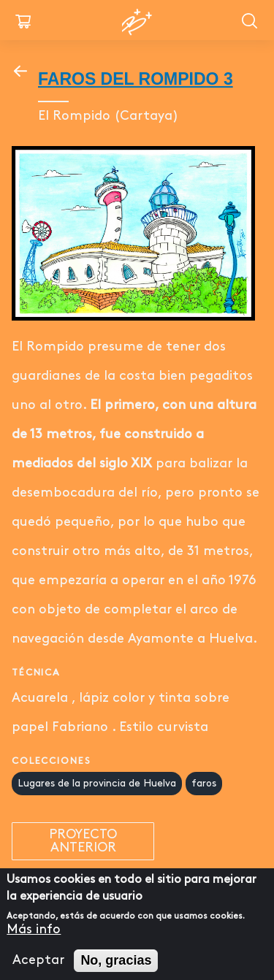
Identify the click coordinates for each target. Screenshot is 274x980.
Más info (34, 937)
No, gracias (116, 968)
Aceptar (38, 967)
